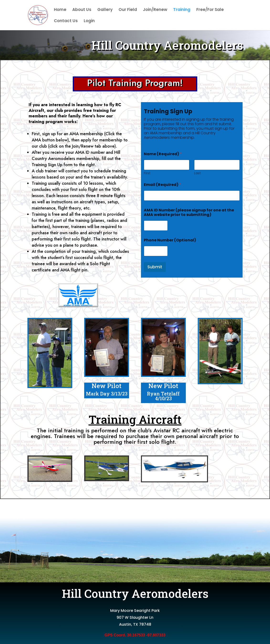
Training (182, 10)
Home (60, 10)
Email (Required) (162, 185)
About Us (82, 10)
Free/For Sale (210, 10)
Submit (155, 267)
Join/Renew (155, 10)
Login (89, 21)
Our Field (128, 10)
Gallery (105, 10)
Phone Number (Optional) (170, 240)
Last (197, 173)
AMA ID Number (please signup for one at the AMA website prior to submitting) (189, 212)
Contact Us (66, 21)
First (147, 173)
